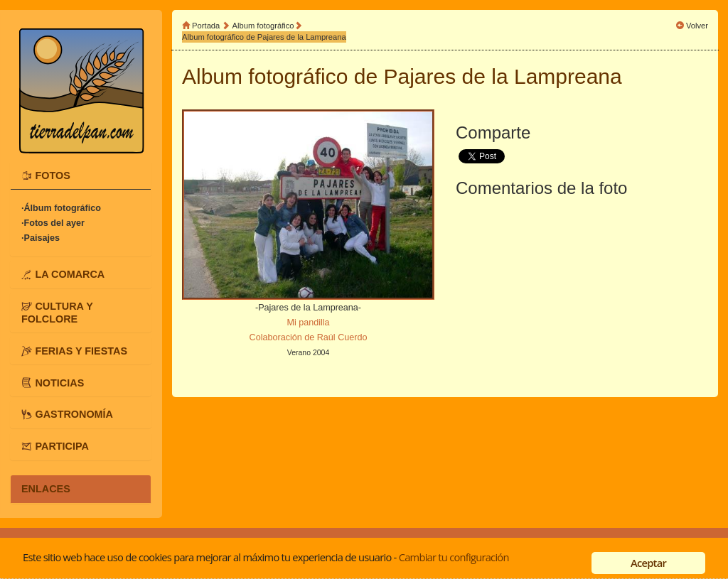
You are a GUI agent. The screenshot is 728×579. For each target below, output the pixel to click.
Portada (206, 26)
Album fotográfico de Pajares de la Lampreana (264, 37)
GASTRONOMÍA (74, 414)
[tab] (81, 175)
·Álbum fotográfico (61, 208)
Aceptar (648, 563)
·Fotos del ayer (53, 223)
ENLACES (46, 489)
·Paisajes (41, 238)
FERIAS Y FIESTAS (81, 350)
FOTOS (52, 175)
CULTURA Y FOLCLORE (57, 313)
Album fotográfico (263, 26)
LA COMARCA (70, 274)
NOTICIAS (59, 382)
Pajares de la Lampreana (503, 76)
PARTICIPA (61, 446)
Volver (697, 26)
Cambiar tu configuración (454, 557)
